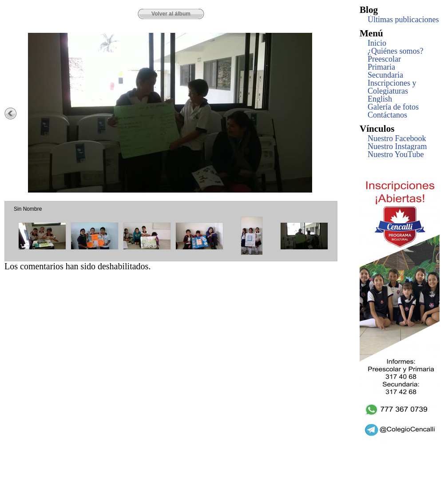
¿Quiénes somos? (395, 51)
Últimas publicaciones (403, 20)
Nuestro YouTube (396, 154)
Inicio (377, 43)
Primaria (381, 67)
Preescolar (384, 59)
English (380, 99)
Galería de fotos (393, 107)
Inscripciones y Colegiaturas (392, 87)
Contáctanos (387, 115)
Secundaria (385, 75)
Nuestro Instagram (397, 146)
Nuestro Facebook (397, 138)
